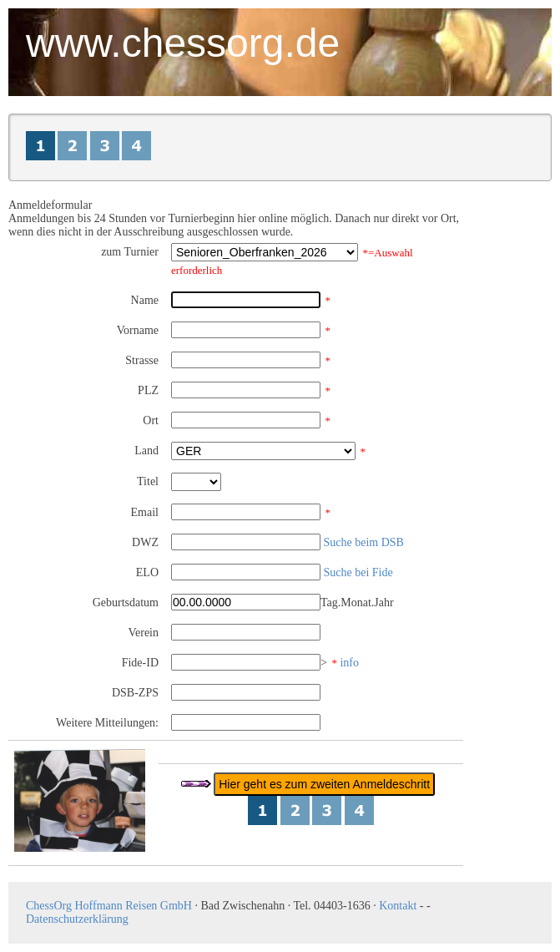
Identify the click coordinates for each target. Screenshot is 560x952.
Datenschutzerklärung (77, 919)
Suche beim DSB (364, 542)
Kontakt (398, 906)
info (349, 663)
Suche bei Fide (358, 572)
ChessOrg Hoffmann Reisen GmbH (109, 906)
